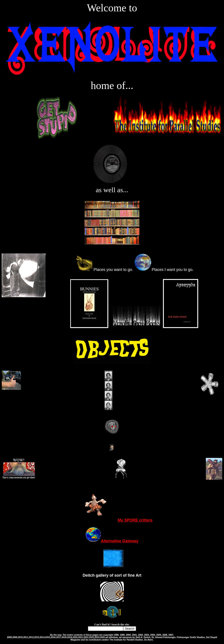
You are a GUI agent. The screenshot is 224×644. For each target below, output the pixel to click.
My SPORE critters (112, 520)
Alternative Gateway (112, 541)
